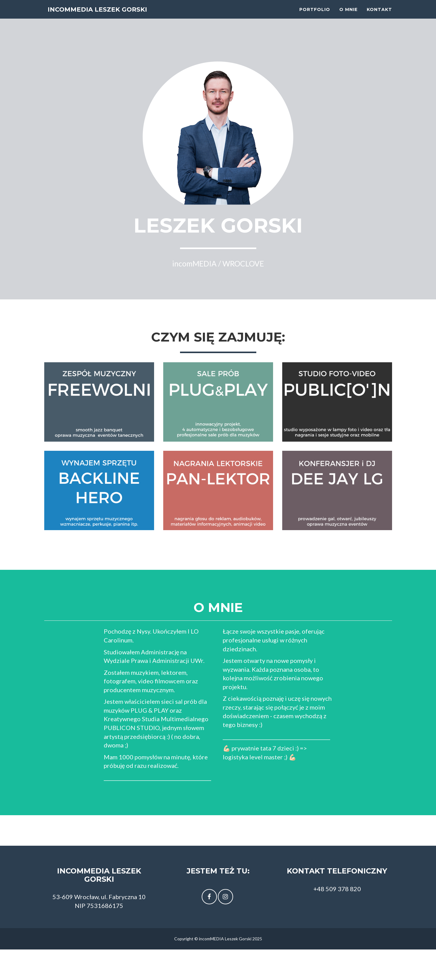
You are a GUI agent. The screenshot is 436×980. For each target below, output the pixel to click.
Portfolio (315, 15)
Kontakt (379, 15)
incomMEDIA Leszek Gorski (111, 15)
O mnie (348, 15)
